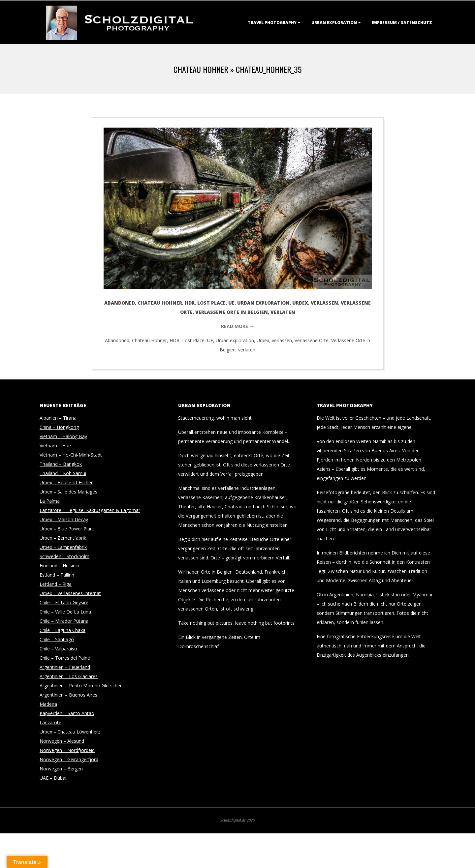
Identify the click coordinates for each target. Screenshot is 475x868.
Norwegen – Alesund (62, 741)
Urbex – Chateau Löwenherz (70, 732)
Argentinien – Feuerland (65, 667)
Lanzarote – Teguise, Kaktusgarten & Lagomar (90, 510)
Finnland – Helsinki (59, 566)
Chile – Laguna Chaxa (63, 630)
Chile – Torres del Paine (65, 658)
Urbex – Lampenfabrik (63, 547)
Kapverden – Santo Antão (67, 713)
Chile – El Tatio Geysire (64, 602)
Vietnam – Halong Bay (63, 436)
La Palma (50, 501)
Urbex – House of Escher (66, 482)
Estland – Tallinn (57, 575)
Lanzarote (50, 722)
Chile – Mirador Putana (64, 621)
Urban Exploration (334, 23)
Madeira (48, 704)
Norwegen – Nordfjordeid (67, 750)
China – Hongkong (59, 427)
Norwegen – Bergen (61, 769)
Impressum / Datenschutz (402, 23)
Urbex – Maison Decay (64, 519)
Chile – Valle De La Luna (65, 612)
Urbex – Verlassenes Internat (70, 593)
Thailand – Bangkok (61, 464)
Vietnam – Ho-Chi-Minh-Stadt (71, 455)
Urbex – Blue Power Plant (67, 529)
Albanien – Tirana (58, 418)
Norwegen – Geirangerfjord (69, 759)
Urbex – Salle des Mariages (68, 492)
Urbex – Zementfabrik (63, 538)
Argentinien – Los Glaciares (69, 676)
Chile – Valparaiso (58, 649)
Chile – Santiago (57, 639)
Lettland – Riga (56, 584)
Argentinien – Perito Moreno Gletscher (81, 686)
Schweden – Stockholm (64, 556)
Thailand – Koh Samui (63, 473)
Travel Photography (272, 23)
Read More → (237, 326)
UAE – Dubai (53, 778)
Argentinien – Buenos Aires (68, 695)
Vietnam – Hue (55, 446)
